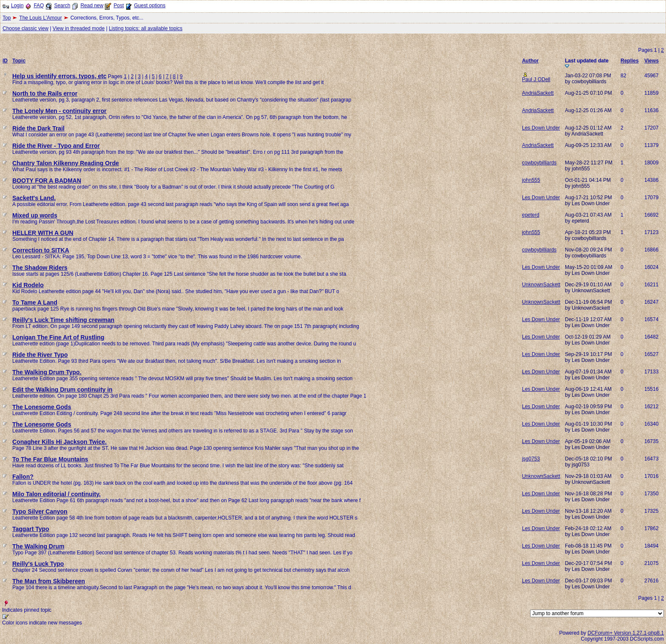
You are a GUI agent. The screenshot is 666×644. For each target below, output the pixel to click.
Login (17, 6)
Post (119, 6)
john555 (531, 180)
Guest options (150, 6)
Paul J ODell (536, 79)
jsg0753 (531, 459)
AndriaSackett (538, 93)
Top (7, 18)
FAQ (39, 6)
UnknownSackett (541, 285)
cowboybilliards (539, 163)
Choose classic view (25, 28)
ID (5, 61)
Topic (19, 61)
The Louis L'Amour (40, 18)
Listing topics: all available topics (145, 28)
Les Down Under (541, 128)
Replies (630, 61)
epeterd (531, 215)
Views (652, 61)
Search (62, 6)
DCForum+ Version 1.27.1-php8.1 (626, 633)
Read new (92, 6)
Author (530, 61)
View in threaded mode (79, 28)
